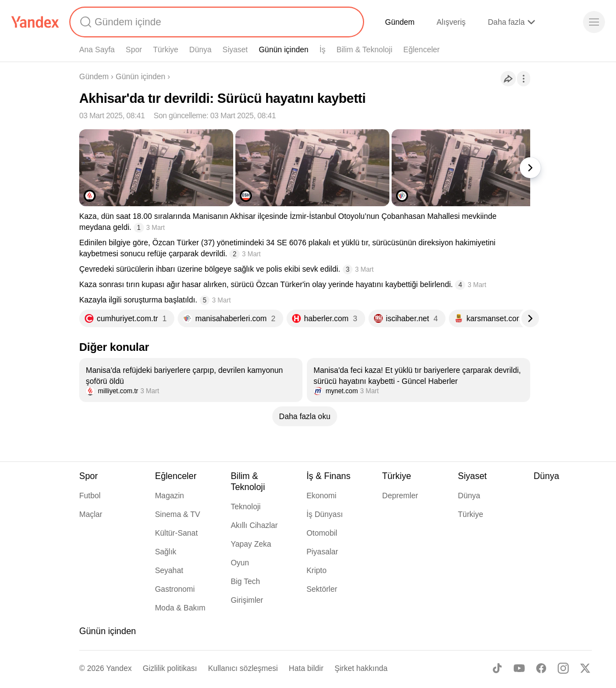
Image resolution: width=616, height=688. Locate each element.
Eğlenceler (421, 49)
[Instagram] (563, 668)
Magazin (170, 496)
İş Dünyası (324, 514)
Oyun (240, 563)
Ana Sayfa (97, 49)
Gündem (400, 22)
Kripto (317, 570)
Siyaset (235, 49)
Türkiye (166, 49)
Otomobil (322, 533)
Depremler (400, 496)
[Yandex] (35, 22)
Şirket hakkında (361, 668)
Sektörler (322, 589)
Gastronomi (175, 589)
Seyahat (169, 570)
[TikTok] (497, 668)
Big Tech (245, 581)
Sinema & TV (178, 514)
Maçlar (91, 514)
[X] (585, 668)
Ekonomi (321, 496)
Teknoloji (245, 507)
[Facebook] (541, 668)
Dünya (200, 49)
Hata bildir (306, 668)
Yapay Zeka (251, 544)
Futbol (90, 496)
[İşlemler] (524, 79)
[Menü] (594, 22)
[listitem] (191, 380)
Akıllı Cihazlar (254, 525)
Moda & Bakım (180, 608)
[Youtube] (519, 668)
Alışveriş (451, 22)
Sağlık (166, 552)
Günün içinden (283, 49)
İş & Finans (328, 476)
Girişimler (247, 600)
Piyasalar (322, 552)
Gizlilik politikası (170, 668)
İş (323, 49)
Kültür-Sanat (177, 533)
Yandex (119, 668)
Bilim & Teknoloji (365, 49)
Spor (134, 49)
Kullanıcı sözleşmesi (243, 668)
